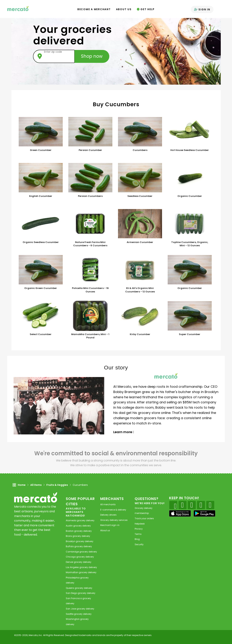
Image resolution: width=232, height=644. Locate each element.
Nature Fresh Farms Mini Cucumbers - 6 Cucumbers (90, 244)
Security (139, 544)
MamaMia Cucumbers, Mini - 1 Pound (90, 336)
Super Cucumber (190, 334)
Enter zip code (53, 52)
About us (105, 530)
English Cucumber (41, 196)
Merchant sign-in (110, 525)
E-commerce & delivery (113, 510)
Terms (138, 534)
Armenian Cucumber (140, 242)
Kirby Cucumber (140, 334)
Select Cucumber (41, 334)
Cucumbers (140, 150)
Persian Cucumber (90, 150)
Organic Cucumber (190, 196)
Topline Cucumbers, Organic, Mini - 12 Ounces (190, 244)
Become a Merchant (94, 9)
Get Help (146, 9)
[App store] (180, 513)
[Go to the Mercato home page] (18, 8)
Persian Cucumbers (90, 196)
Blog (137, 539)
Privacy (139, 529)
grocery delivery (80, 520)
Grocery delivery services (114, 520)
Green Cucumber (41, 150)
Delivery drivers (108, 515)
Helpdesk (140, 524)
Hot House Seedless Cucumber (190, 150)
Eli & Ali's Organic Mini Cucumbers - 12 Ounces (140, 290)
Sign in (202, 9)
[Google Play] (204, 513)
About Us (124, 9)
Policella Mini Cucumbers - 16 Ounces (90, 290)
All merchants (108, 504)
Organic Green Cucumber (41, 288)
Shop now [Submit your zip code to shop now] (92, 56)
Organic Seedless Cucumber (41, 242)
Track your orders (144, 518)
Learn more (124, 432)
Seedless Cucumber (140, 196)
